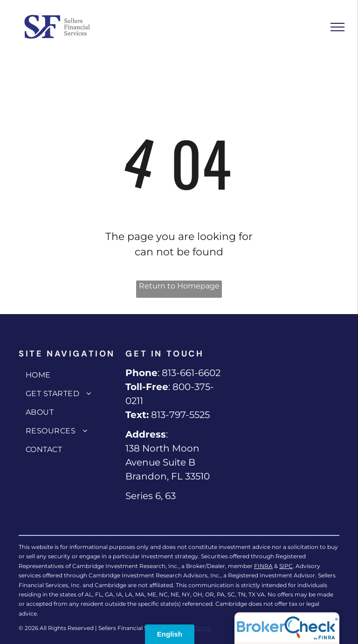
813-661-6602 (191, 373)
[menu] (337, 27)
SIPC (286, 566)
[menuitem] (70, 375)
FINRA (263, 566)
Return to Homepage (179, 286)
